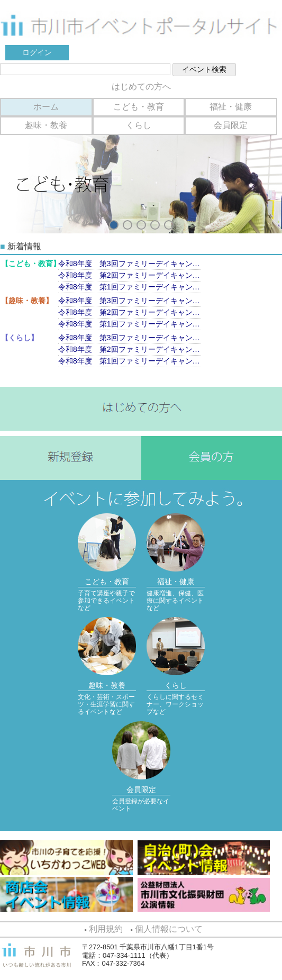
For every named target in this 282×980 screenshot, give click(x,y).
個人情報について (169, 929)
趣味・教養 (46, 125)
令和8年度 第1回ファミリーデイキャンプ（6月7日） (130, 287)
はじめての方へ (141, 87)
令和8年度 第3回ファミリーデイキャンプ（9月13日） (130, 264)
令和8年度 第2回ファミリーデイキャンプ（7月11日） (130, 275)
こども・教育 (139, 107)
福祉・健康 (231, 107)
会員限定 (231, 125)
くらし (139, 125)
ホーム (46, 107)
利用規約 (106, 929)
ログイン (37, 52)
